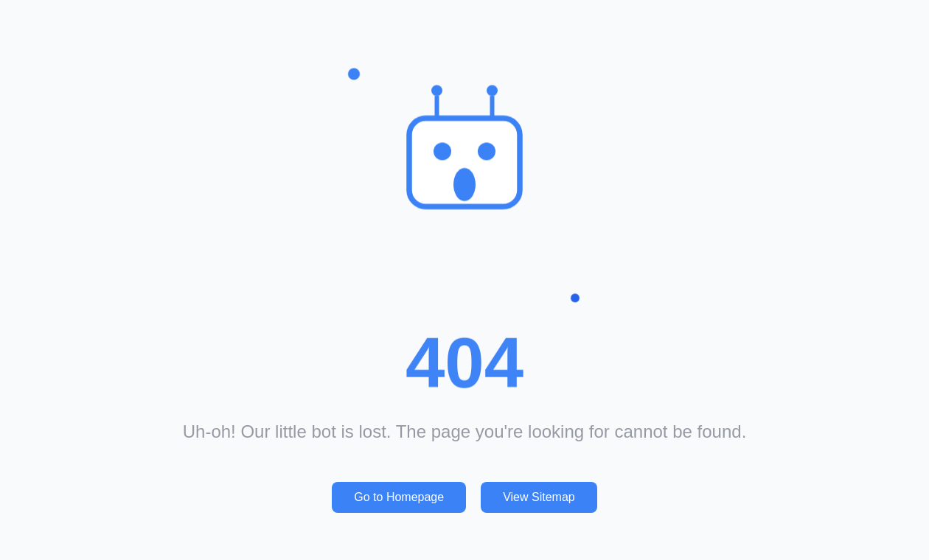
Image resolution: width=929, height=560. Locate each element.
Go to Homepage (399, 497)
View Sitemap (539, 497)
